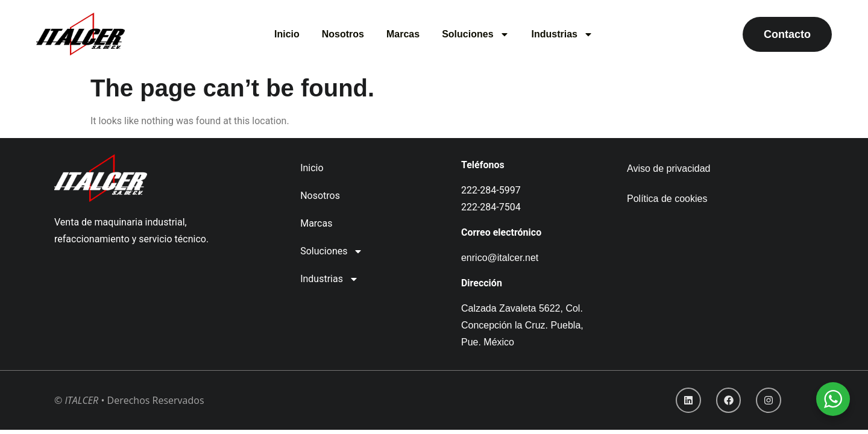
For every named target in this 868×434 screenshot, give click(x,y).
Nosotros (343, 34)
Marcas (403, 34)
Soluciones (475, 34)
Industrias (562, 34)
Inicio (287, 34)
